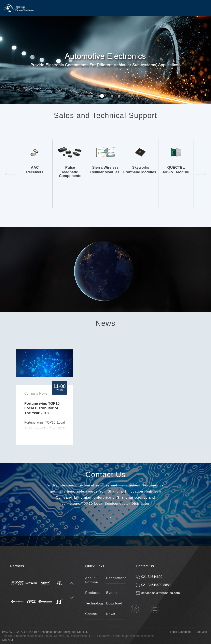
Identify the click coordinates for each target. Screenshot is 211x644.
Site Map (201, 632)
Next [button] (209, 60)
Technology (94, 603)
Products (92, 593)
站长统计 (8, 640)
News (111, 614)
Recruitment (116, 578)
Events (112, 593)
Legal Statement (180, 632)
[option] (105, 60)
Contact (92, 614)
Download (114, 603)
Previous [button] (11, 174)
